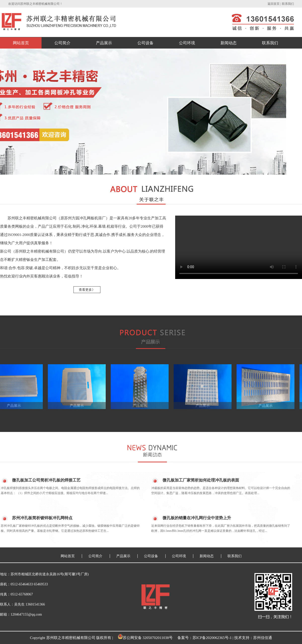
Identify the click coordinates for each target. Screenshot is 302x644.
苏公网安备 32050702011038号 (145, 638)
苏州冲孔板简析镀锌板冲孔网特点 (42, 518)
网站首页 (21, 43)
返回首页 (274, 4)
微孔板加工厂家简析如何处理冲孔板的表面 (201, 480)
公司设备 (145, 43)
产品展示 (104, 43)
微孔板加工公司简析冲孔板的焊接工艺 (46, 480)
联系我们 (288, 4)
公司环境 (187, 43)
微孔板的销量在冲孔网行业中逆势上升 (197, 518)
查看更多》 (87, 290)
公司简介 (62, 43)
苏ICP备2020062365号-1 (212, 638)
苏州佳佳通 (263, 638)
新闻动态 (229, 43)
